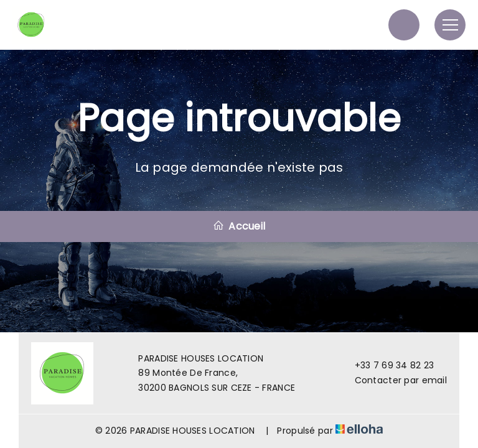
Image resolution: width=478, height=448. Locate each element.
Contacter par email (394, 380)
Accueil (239, 226)
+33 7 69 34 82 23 (387, 365)
